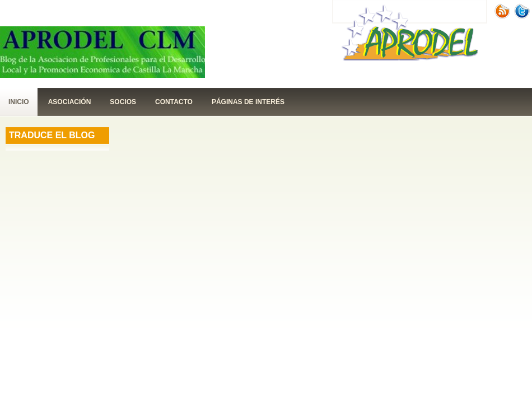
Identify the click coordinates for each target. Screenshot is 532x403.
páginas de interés (248, 102)
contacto (174, 102)
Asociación (70, 102)
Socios (123, 102)
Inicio (19, 102)
